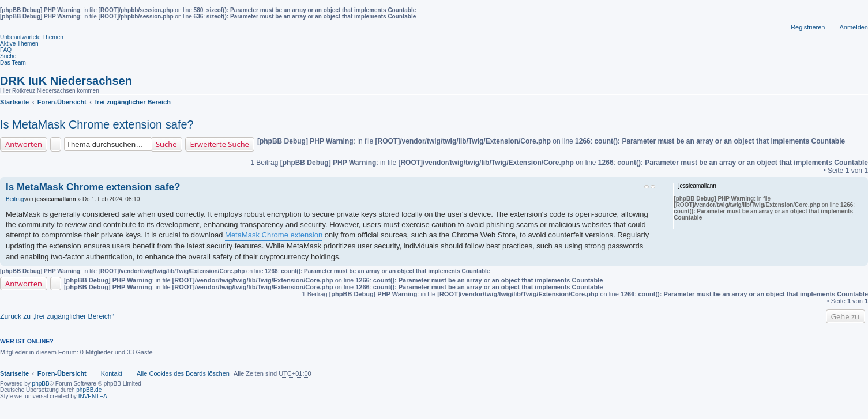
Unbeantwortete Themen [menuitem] (32, 37)
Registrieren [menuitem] (808, 27)
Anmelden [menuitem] (854, 27)
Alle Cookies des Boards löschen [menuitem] (183, 373)
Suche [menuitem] (8, 56)
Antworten (24, 144)
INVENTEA (93, 396)
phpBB (41, 384)
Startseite (14, 373)
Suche (166, 144)
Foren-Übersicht (62, 373)
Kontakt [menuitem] (112, 373)
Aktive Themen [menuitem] (19, 44)
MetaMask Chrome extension (274, 235)
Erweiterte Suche (220, 144)
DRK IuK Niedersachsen (66, 81)
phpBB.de (89, 390)
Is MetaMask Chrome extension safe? (97, 124)
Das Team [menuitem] (13, 63)
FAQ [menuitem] (6, 50)
